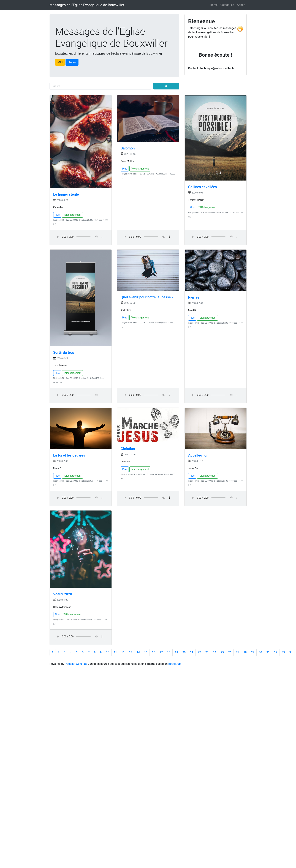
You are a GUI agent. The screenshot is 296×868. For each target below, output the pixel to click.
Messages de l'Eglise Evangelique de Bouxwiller (87, 5)
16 (153, 652)
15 (146, 652)
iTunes (72, 62)
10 (108, 652)
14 (138, 652)
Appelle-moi (198, 455)
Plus (57, 215)
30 (260, 652)
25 (222, 652)
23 (207, 652)
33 (283, 652)
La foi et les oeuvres (69, 455)
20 (184, 652)
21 (192, 652)
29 (253, 652)
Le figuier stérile (66, 194)
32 (276, 652)
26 (230, 652)
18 (169, 652)
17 (161, 652)
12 (123, 652)
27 (237, 652)
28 (245, 652)
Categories (227, 5)
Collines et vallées (203, 187)
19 (176, 652)
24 (214, 652)
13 (131, 652)
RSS (60, 62)
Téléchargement (73, 215)
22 (199, 652)
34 (291, 652)
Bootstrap (175, 664)
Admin (241, 5)
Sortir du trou (64, 353)
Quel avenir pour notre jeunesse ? (147, 297)
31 (268, 652)
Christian (128, 449)
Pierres (194, 297)
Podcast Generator (77, 664)
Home (214, 5)
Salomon (128, 148)
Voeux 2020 (63, 594)
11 (115, 652)
